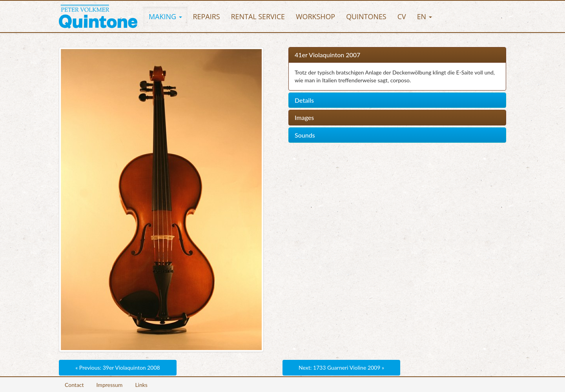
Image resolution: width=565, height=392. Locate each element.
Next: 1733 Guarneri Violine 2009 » (341, 367)
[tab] (397, 55)
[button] (165, 16)
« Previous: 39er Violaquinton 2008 (118, 367)
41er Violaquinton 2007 (327, 55)
